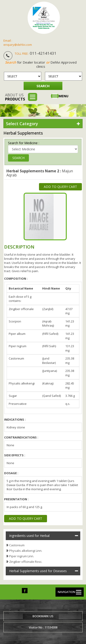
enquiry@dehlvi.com (18, 45)
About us (15, 97)
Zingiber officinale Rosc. (26, 562)
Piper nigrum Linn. (22, 556)
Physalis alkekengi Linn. (26, 551)
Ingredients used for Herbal (29, 536)
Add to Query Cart (60, 187)
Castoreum (17, 545)
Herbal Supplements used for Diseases (38, 571)
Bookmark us (43, 616)
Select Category (22, 124)
